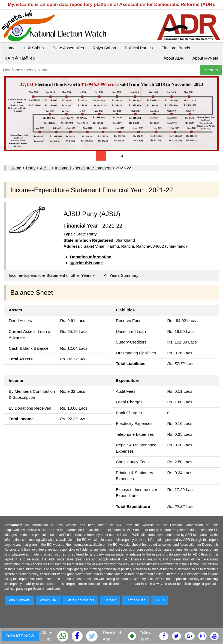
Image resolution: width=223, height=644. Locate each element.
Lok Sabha (34, 48)
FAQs (160, 600)
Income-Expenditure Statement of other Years (52, 275)
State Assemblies (68, 48)
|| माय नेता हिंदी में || (20, 58)
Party (31, 168)
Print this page (89, 263)
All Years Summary (121, 275)
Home (10, 48)
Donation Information (91, 257)
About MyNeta (205, 58)
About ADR (174, 58)
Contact (110, 600)
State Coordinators (80, 600)
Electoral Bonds (176, 48)
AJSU (45, 168)
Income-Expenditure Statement (83, 168)
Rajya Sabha (104, 48)
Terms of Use (136, 600)
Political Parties (139, 48)
